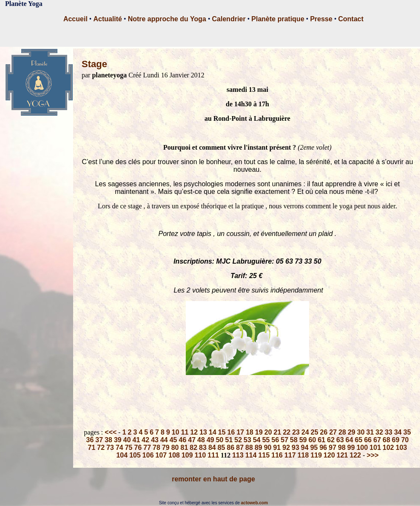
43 (155, 440)
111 (213, 455)
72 (101, 448)
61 (321, 440)
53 (247, 440)
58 (294, 440)
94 (305, 448)
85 (221, 448)
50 (220, 440)
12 (194, 432)
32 (379, 432)
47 (192, 440)
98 (342, 448)
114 (251, 455)
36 (90, 440)
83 (203, 448)
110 (200, 455)
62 (331, 440)
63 (340, 440)
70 (405, 440)
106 (148, 455)
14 (213, 432)
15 (222, 432)
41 (136, 440)
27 (333, 432)
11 (185, 432)
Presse (321, 19)
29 (352, 432)
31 (370, 432)
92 (286, 448)
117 (290, 455)
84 (212, 448)
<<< (111, 432)
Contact (351, 19)
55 (266, 440)
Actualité (108, 19)
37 (99, 440)
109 (187, 455)
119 (316, 455)
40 (127, 440)
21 (278, 432)
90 (268, 448)
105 (135, 455)
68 (386, 440)
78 (156, 448)
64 (349, 440)
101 (375, 448)
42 (145, 440)
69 (396, 440)
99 (351, 448)
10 (176, 432)
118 (303, 455)
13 (203, 432)
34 (398, 432)
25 (315, 432)
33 (389, 432)
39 (118, 440)
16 (231, 432)
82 (193, 448)
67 (377, 440)
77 (147, 448)
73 (110, 448)
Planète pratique (278, 19)
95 (314, 448)
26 (324, 432)
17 (240, 432)
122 (356, 455)
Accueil (75, 19)
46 (183, 440)
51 (229, 440)
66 (368, 440)
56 (275, 440)
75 (129, 448)
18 (250, 432)
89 (258, 448)
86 (230, 448)
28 (342, 432)
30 (361, 432)
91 (277, 448)
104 (122, 455)
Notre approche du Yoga (167, 19)
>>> (373, 455)
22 (287, 432)
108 (174, 455)
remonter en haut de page (213, 479)
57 (284, 440)
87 (240, 448)
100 (362, 448)
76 (138, 448)
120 (329, 455)
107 (161, 455)
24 (305, 432)
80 (175, 448)
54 (257, 440)
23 (296, 432)
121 (342, 455)
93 (295, 448)
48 (201, 440)
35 (407, 432)
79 (166, 448)
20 (268, 432)
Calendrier (229, 19)
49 (210, 440)
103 (402, 448)
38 (108, 440)
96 (323, 448)
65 (359, 440)
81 (184, 448)
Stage (94, 64)
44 (164, 440)
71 (92, 448)
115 (264, 455)
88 (249, 448)
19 (259, 432)
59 (303, 440)
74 (119, 448)
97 (332, 448)
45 (173, 440)
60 (312, 440)
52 (238, 440)
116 (277, 455)
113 (238, 455)
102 (388, 448)
